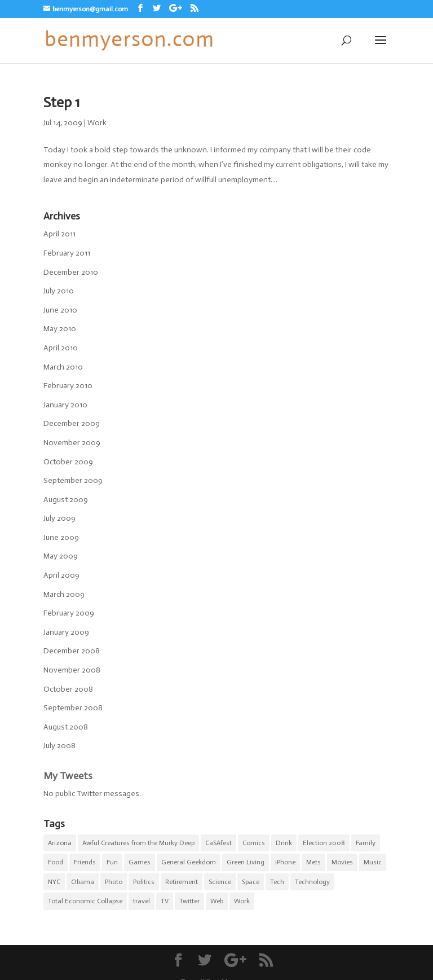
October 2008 (68, 689)
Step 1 (61, 102)
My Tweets (68, 776)
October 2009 (68, 462)
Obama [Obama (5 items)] (83, 882)
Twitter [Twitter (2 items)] (189, 901)
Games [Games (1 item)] (140, 862)
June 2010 (60, 310)
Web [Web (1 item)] (217, 901)
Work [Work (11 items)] (242, 901)
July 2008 (59, 746)
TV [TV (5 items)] (165, 901)
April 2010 (61, 348)
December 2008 (72, 651)
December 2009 (72, 423)
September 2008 (73, 708)
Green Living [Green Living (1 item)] (246, 862)
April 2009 (61, 575)
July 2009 (59, 518)
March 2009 (64, 594)
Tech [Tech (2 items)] (277, 882)
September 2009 (73, 480)
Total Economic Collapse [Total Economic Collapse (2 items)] (85, 901)
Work (97, 123)
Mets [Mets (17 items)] (313, 862)
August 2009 (66, 500)
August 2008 (66, 727)
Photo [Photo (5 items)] (114, 882)
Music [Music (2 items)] (373, 862)
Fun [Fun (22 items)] (112, 862)
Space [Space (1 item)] (251, 882)
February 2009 (69, 613)
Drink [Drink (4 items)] (284, 843)
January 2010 (65, 405)
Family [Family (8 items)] (366, 843)
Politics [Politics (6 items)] (144, 882)
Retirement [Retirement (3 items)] (182, 882)
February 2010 (68, 386)
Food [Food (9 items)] (56, 862)
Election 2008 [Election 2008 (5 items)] (324, 843)
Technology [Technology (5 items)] (312, 882)
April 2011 (59, 234)
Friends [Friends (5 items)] (85, 862)
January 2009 (66, 632)
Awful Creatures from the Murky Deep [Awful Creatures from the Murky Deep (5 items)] (138, 843)
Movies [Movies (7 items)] (342, 862)
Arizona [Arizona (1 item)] (60, 843)
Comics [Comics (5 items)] (254, 843)
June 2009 (61, 537)
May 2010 (60, 329)
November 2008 (72, 670)
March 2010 (63, 367)
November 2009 (72, 443)
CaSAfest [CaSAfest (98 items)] (218, 843)
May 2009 (61, 556)
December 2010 (71, 272)
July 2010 (59, 291)
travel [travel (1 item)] (142, 901)
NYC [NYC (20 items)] (54, 882)
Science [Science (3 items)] (220, 882)
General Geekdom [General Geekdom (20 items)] (189, 862)
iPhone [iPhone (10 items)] (285, 862)
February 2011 (67, 253)
